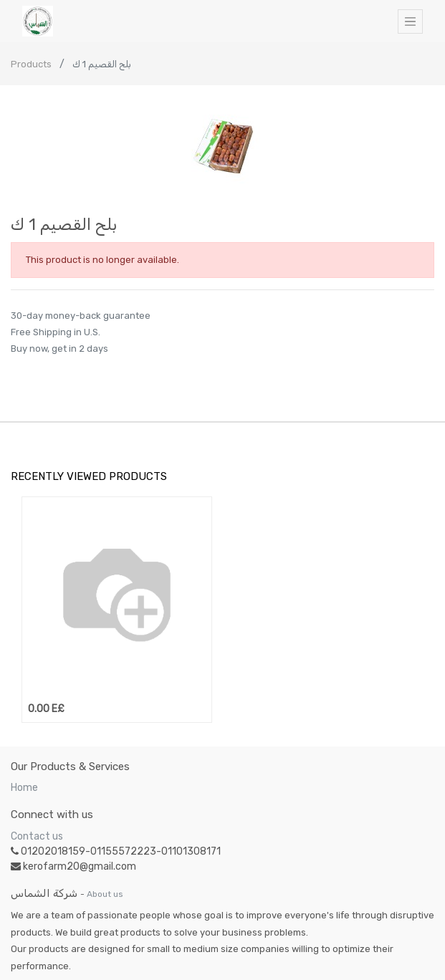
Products (31, 64)
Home (24, 788)
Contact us (37, 836)
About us (105, 894)
